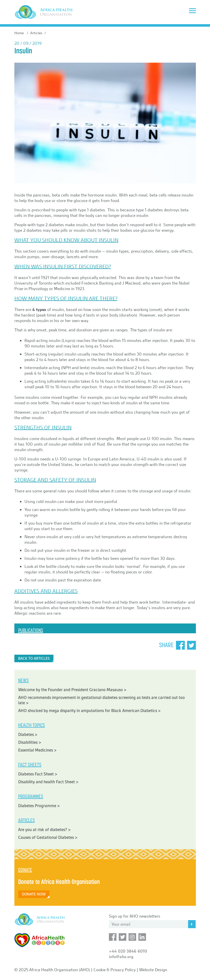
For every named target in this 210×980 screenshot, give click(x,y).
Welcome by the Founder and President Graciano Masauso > (72, 690)
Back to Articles (34, 658)
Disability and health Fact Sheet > (48, 782)
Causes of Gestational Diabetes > (48, 837)
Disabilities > (30, 742)
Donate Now (34, 894)
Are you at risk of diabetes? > (44, 830)
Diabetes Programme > (39, 806)
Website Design (153, 970)
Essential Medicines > (37, 750)
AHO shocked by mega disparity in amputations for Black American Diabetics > (89, 711)
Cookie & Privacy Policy (115, 970)
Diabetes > (28, 735)
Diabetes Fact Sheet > (38, 774)
